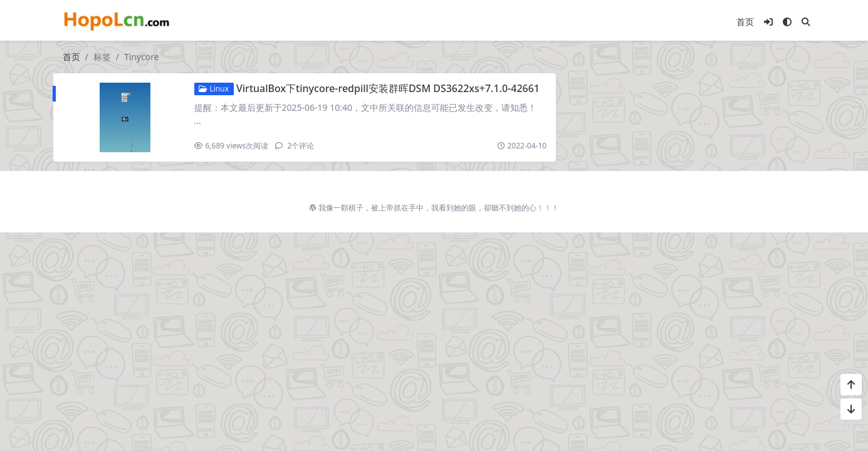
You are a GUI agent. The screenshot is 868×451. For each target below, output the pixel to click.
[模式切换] (787, 22)
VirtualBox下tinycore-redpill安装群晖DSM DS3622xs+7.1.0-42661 (388, 88)
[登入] (768, 22)
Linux (214, 89)
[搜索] (806, 22)
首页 (745, 22)
